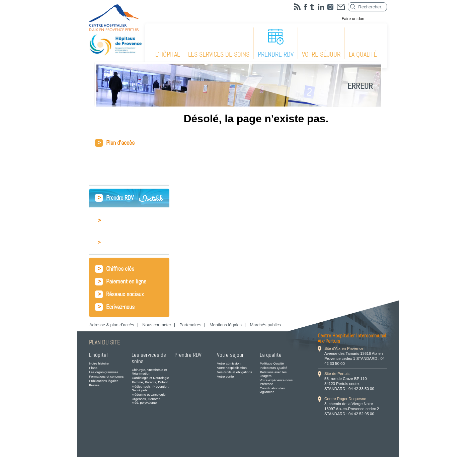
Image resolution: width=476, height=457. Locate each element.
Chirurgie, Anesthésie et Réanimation (149, 372)
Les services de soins (219, 54)
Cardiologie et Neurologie (150, 378)
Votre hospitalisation (232, 368)
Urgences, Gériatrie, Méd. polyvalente (146, 401)
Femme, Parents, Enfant (149, 382)
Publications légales (104, 381)
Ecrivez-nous (115, 307)
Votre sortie (225, 376)
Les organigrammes (104, 372)
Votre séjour (321, 54)
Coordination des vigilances (272, 390)
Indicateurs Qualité (273, 368)
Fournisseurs (310, 19)
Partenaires (190, 325)
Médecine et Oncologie (148, 395)
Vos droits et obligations (234, 372)
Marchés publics (265, 325)
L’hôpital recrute (271, 19)
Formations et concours (106, 376)
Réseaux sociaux (120, 294)
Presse (94, 385)
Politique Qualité (272, 363)
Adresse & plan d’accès (112, 325)
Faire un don (353, 19)
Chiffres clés (115, 269)
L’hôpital (168, 54)
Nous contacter (157, 325)
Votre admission (229, 363)
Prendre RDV (276, 54)
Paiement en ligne (121, 282)
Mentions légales (226, 325)
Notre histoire (99, 363)
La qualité (363, 54)
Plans (93, 368)
